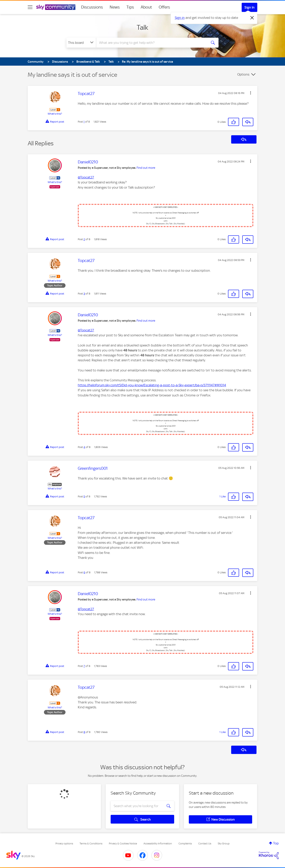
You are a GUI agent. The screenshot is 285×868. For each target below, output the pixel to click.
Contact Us (205, 844)
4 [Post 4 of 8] (84, 447)
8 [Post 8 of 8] (84, 732)
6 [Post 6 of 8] (84, 572)
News (115, 7)
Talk (142, 27)
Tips (130, 7)
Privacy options (64, 844)
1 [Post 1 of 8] (84, 122)
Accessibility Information (158, 844)
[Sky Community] (56, 7)
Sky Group (224, 844)
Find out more (146, 168)
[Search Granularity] (81, 43)
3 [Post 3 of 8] (84, 294)
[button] (251, 93)
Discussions (92, 7)
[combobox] (151, 43)
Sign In (249, 7)
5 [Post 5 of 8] (84, 496)
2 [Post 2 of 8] (84, 239)
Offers (164, 7)
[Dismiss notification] (252, 18)
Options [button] (243, 74)
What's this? (55, 114)
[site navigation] (30, 7)
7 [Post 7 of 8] (84, 666)
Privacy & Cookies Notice (123, 844)
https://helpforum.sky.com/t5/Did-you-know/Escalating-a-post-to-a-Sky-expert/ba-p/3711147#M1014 (152, 385)
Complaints (185, 844)
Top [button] (276, 843)
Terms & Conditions (91, 844)
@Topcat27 (86, 177)
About (146, 7)
